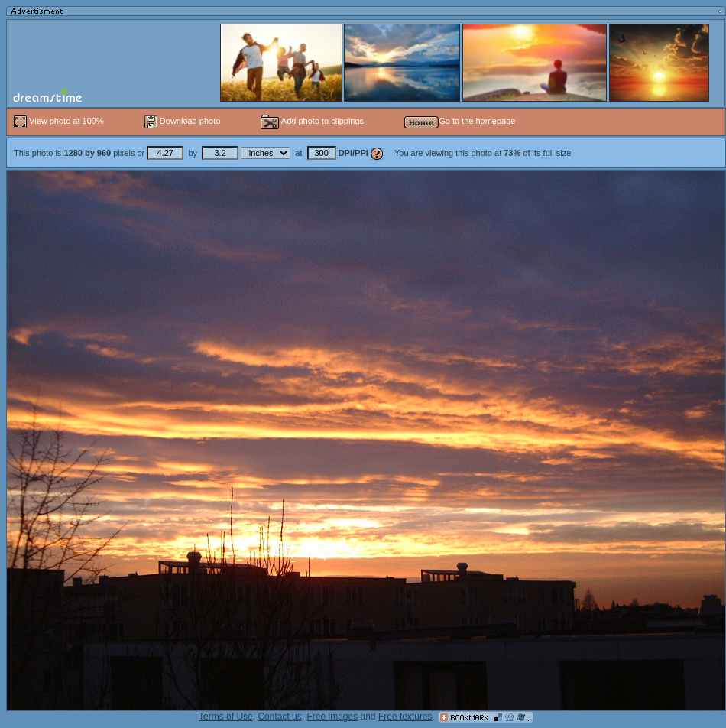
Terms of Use (226, 717)
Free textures (405, 717)
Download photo (183, 121)
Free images (332, 717)
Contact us (279, 717)
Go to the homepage (460, 121)
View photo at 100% (60, 121)
